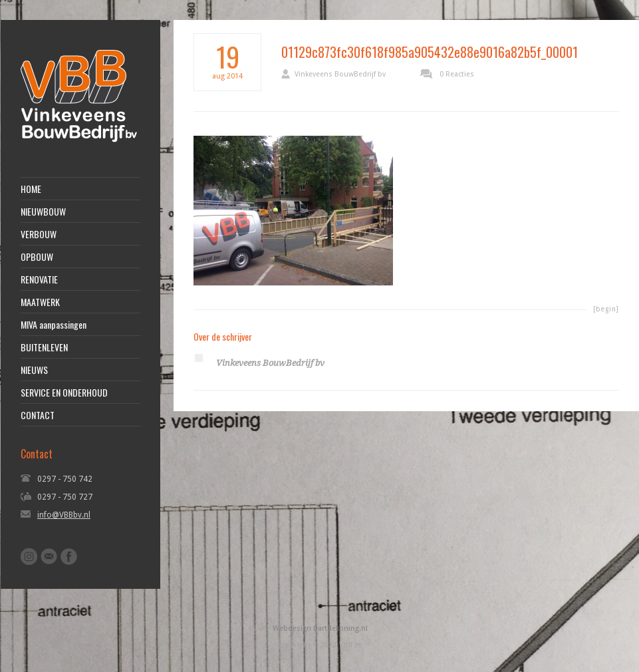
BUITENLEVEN (44, 347)
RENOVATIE (39, 279)
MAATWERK (40, 302)
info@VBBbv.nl (64, 515)
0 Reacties (457, 74)
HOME (31, 189)
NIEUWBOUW (43, 212)
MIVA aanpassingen (54, 325)
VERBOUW (39, 234)
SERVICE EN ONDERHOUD (64, 393)
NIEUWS (34, 370)
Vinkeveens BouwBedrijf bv (340, 74)
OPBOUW (37, 257)
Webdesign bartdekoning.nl (320, 628)
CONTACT (38, 415)
